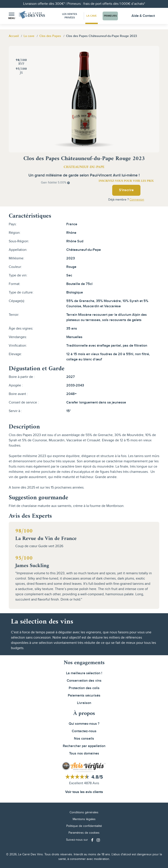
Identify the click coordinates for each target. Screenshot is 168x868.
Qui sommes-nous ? (84, 724)
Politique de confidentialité (84, 826)
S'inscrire (126, 190)
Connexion (137, 200)
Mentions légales (84, 819)
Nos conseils (84, 739)
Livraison (84, 703)
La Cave (92, 16)
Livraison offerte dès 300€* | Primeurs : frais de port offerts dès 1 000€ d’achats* (84, 4)
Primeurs (110, 16)
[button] (12, 16)
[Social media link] (93, 840)
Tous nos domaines (84, 754)
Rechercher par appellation (84, 746)
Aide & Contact (143, 16)
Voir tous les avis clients (84, 792)
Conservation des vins (84, 681)
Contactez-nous (84, 731)
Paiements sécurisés (84, 696)
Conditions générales (84, 812)
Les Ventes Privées (70, 16)
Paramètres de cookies (84, 833)
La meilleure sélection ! (84, 673)
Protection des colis (84, 688)
